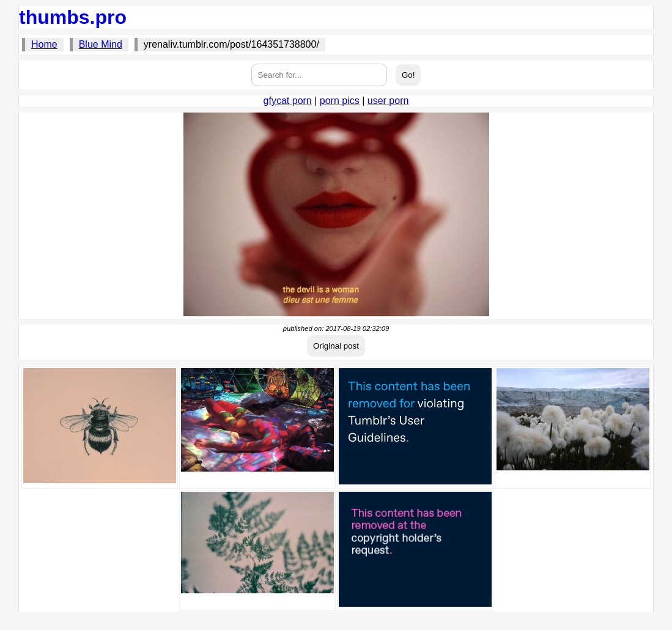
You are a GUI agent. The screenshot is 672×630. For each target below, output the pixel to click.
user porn (388, 101)
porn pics (340, 101)
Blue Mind (101, 44)
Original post (336, 346)
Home (44, 44)
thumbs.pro (73, 17)
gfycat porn (288, 101)
